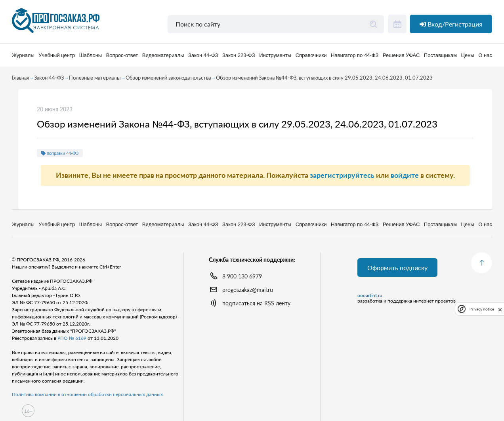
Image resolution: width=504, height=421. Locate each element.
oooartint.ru (370, 295)
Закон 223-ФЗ (239, 55)
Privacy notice (482, 309)
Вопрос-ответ (122, 55)
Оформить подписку (397, 268)
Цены (467, 55)
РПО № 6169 (72, 338)
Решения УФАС (401, 55)
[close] (500, 309)
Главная (20, 78)
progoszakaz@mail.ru (248, 290)
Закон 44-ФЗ (203, 55)
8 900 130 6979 (242, 276)
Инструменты (275, 55)
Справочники (311, 55)
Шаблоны (91, 55)
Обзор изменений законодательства (168, 78)
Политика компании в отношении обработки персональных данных (87, 394)
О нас (485, 55)
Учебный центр (57, 55)
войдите (405, 175)
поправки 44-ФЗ (60, 153)
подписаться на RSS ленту (256, 303)
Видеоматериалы (163, 55)
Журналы (23, 55)
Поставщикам (440, 55)
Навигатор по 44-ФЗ (355, 55)
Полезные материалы (95, 78)
